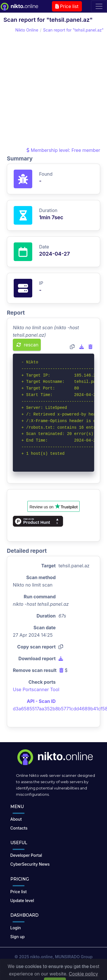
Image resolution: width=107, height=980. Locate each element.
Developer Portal (26, 855)
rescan (28, 345)
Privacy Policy (58, 966)
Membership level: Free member (63, 150)
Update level (22, 900)
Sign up (17, 937)
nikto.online (42, 957)
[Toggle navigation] (99, 6)
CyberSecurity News (30, 864)
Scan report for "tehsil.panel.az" (73, 30)
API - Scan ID (41, 701)
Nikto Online (27, 30)
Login (16, 928)
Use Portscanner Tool (36, 689)
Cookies (83, 966)
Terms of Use (29, 966)
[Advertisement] (53, 90)
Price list (67, 6)
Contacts (19, 828)
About (16, 819)
